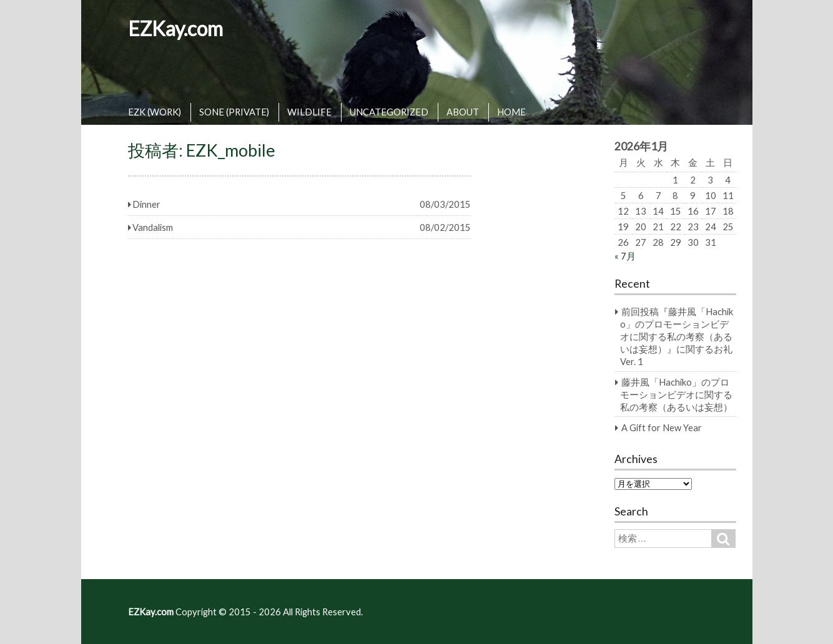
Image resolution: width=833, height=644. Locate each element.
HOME (511, 112)
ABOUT (463, 112)
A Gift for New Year (662, 427)
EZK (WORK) (155, 112)
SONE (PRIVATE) (234, 112)
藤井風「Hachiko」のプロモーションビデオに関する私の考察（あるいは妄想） (676, 394)
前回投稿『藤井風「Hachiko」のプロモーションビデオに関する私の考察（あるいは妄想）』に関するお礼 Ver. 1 (677, 336)
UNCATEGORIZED (389, 112)
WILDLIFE (309, 112)
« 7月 (625, 256)
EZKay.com (175, 28)
